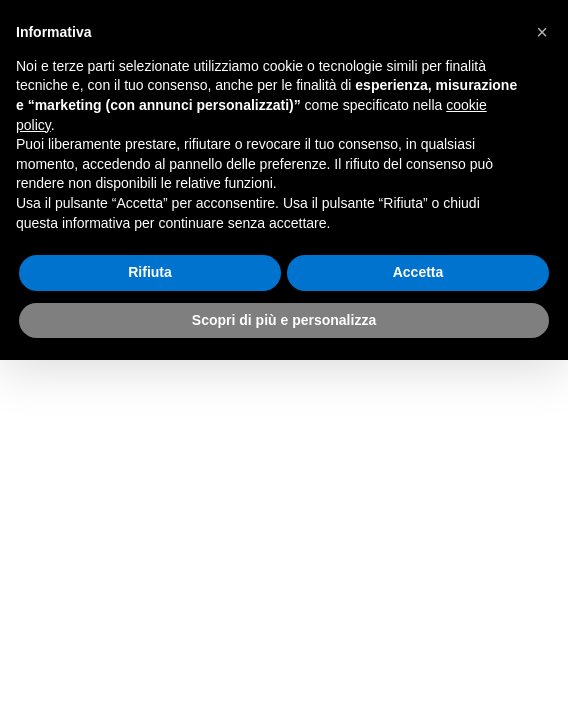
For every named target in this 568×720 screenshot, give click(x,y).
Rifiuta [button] (150, 272)
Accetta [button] (418, 272)
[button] (542, 32)
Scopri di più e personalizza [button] (284, 320)
